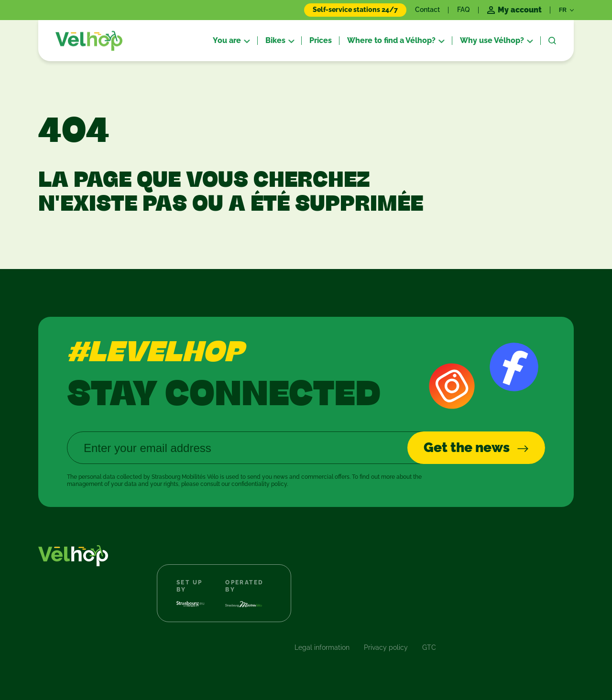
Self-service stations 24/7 (355, 10)
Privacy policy (386, 647)
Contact (427, 10)
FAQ (464, 10)
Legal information (322, 647)
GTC (429, 647)
